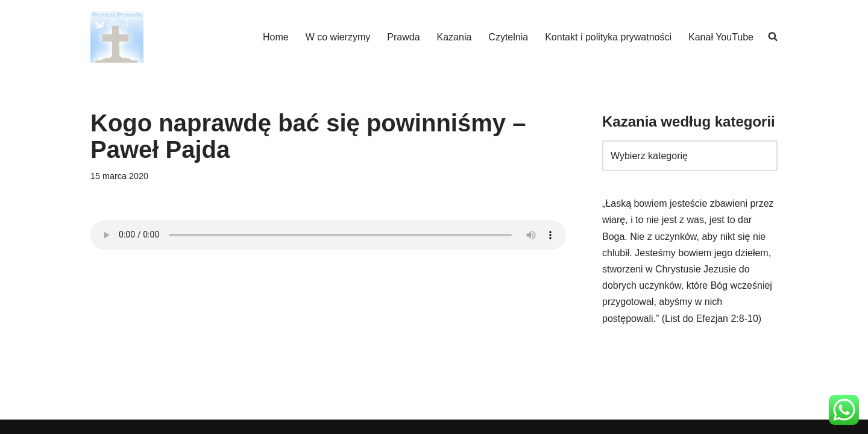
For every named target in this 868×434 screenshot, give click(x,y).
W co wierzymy (338, 37)
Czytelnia (508, 37)
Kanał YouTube (721, 37)
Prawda (403, 37)
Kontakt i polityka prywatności (608, 37)
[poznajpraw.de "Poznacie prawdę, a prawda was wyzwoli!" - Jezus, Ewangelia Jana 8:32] (117, 37)
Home (276, 37)
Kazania (454, 37)
